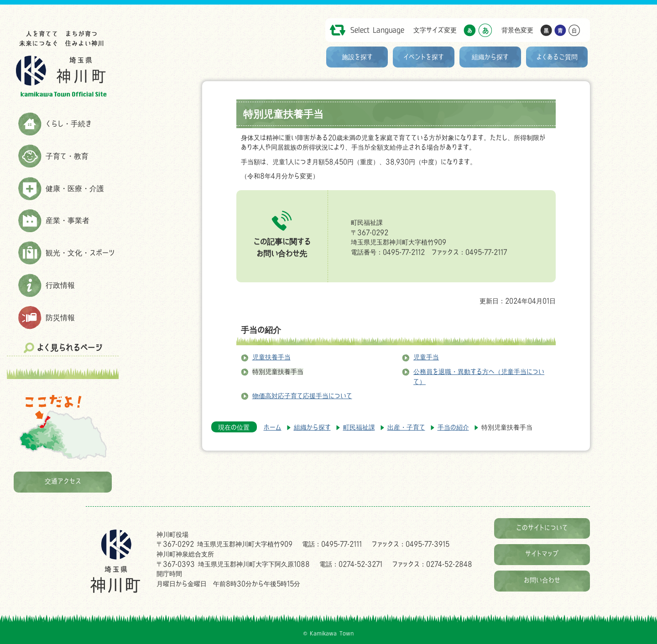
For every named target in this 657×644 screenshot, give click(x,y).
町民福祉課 (359, 427)
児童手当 (426, 357)
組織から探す (490, 57)
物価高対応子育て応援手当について (302, 396)
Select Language (377, 30)
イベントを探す (424, 57)
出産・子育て (406, 427)
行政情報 (60, 285)
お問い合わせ (542, 580)
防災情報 (60, 317)
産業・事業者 (68, 220)
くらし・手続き (69, 124)
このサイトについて (542, 527)
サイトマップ (542, 553)
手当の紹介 (261, 330)
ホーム (273, 427)
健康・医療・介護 (75, 188)
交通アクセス (63, 481)
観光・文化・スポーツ (80, 253)
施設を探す (357, 57)
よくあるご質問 (557, 57)
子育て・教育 (67, 156)
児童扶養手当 (271, 357)
